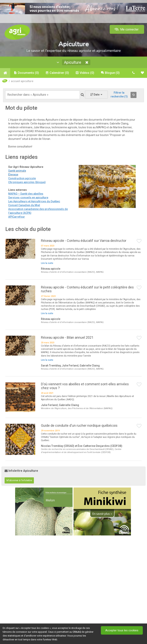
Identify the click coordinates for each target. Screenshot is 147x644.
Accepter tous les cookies (122, 630)
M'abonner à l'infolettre (19, 480)
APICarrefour (17, 217)
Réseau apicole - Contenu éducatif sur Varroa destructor (84, 241)
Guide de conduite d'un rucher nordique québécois (79, 425)
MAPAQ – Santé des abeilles (26, 194)
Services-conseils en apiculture (28, 198)
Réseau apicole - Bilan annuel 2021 (67, 337)
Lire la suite (47, 263)
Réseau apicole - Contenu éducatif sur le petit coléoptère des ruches (87, 289)
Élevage (13, 175)
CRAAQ (77, 632)
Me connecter (126, 29)
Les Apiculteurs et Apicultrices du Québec (34, 201)
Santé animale (17, 171)
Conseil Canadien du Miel (24, 205)
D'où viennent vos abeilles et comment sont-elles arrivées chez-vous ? (85, 386)
